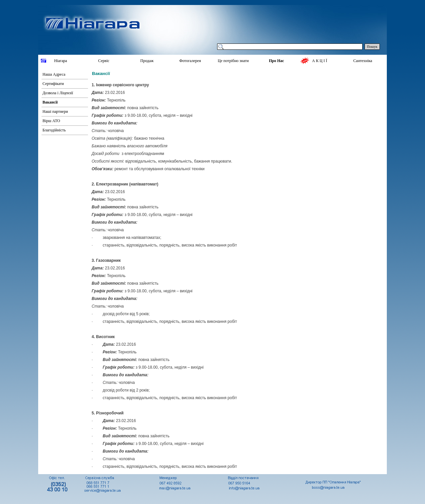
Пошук (372, 47)
